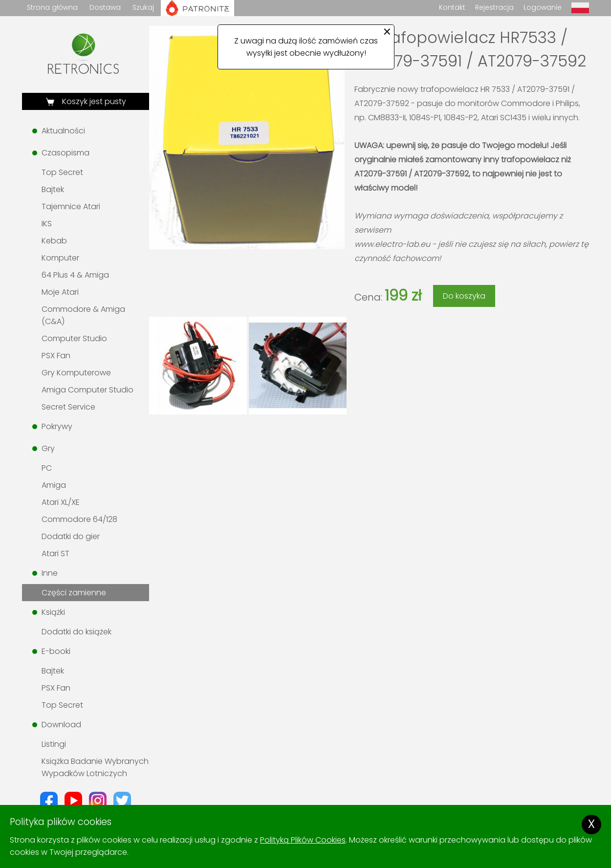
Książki (53, 612)
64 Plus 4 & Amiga (75, 275)
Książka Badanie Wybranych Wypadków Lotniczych (95, 767)
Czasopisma (65, 153)
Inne (50, 573)
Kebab (54, 241)
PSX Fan (56, 356)
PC (47, 468)
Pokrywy (57, 426)
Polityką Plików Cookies (303, 840)
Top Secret (62, 172)
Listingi (54, 744)
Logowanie (543, 7)
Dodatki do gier (71, 536)
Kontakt (452, 7)
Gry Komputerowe (76, 373)
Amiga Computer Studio (87, 390)
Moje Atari (60, 292)
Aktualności (63, 131)
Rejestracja (494, 7)
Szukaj (143, 7)
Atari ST (55, 553)
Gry (48, 448)
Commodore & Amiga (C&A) (83, 315)
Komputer (60, 258)
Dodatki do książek (76, 632)
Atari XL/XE (61, 502)
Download (61, 725)
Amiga (54, 485)
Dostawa (105, 7)
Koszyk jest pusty (93, 101)
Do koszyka (464, 296)
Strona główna (52, 7)
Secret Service (68, 407)
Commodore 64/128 (79, 519)
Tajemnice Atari (71, 206)
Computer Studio (74, 338)
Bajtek (53, 189)
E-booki (56, 651)
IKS (47, 224)
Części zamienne (74, 593)
